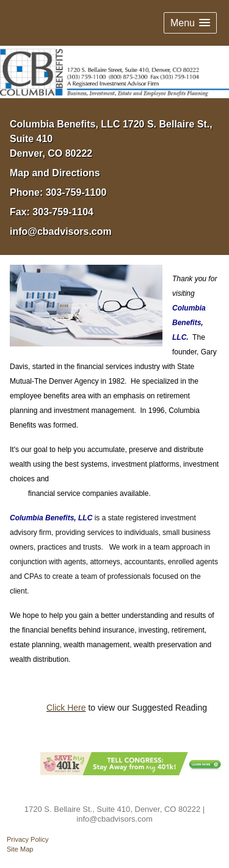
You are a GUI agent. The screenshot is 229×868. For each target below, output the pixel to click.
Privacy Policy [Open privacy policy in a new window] (27, 839)
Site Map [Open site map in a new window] (20, 849)
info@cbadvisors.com (61, 231)
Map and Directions (55, 173)
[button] (190, 23)
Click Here (66, 708)
